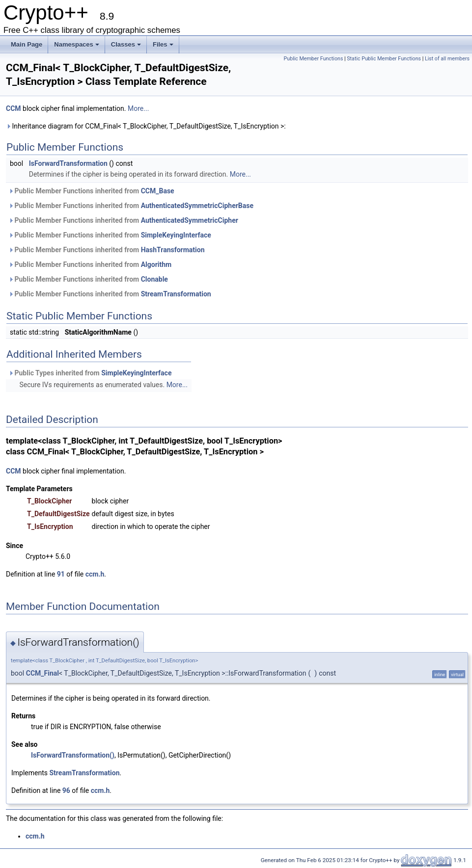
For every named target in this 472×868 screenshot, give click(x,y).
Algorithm (156, 264)
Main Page (27, 44)
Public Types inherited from (90, 373)
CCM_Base (158, 191)
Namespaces (77, 44)
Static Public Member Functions (384, 59)
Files (163, 44)
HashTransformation (173, 250)
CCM (14, 108)
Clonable (154, 279)
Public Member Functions (314, 59)
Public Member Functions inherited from (91, 191)
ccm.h (95, 574)
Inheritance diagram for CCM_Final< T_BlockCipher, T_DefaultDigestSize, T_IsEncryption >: (146, 126)
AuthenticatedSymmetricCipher (190, 220)
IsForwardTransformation (68, 163)
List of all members (447, 59)
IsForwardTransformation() (73, 755)
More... (138, 108)
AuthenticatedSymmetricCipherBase (197, 206)
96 (66, 790)
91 (61, 574)
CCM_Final (42, 673)
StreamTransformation (176, 294)
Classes (126, 44)
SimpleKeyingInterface (176, 235)
